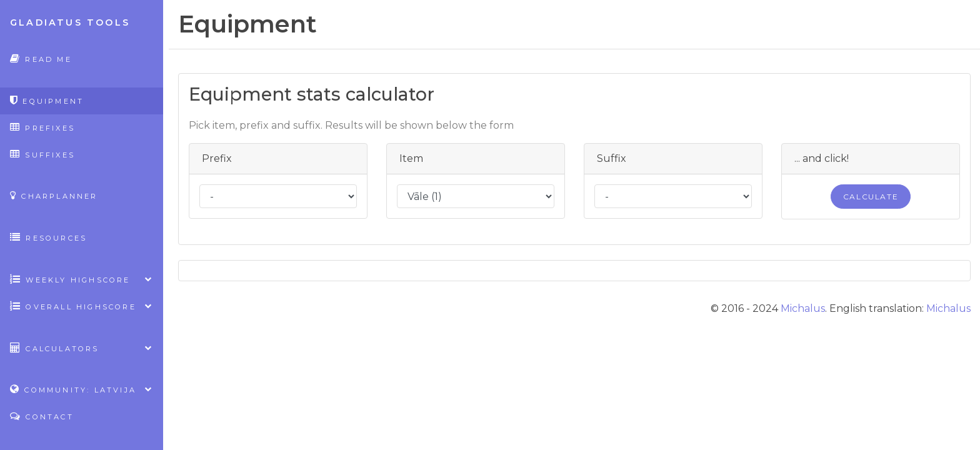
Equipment (47, 100)
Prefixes (42, 127)
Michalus (803, 308)
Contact (42, 416)
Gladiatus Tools (70, 22)
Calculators (82, 348)
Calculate (871, 197)
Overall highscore (82, 306)
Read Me (41, 58)
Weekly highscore (82, 279)
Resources (48, 237)
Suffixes (42, 154)
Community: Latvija (82, 389)
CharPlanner (54, 195)
